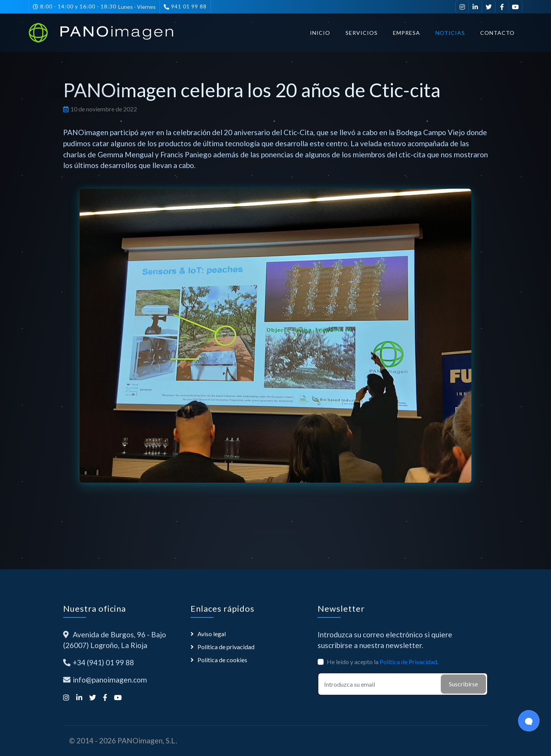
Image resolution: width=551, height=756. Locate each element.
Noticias (450, 33)
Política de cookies (222, 660)
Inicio (320, 33)
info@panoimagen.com (110, 680)
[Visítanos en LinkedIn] (475, 7)
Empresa (407, 33)
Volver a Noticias (275, 531)
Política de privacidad (226, 647)
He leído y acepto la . (382, 662)
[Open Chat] (529, 721)
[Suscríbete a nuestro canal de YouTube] (516, 7)
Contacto (497, 33)
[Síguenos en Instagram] (462, 7)
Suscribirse (463, 684)
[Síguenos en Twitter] (489, 7)
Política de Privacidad (408, 662)
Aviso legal (212, 634)
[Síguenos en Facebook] (502, 7)
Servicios (362, 33)
